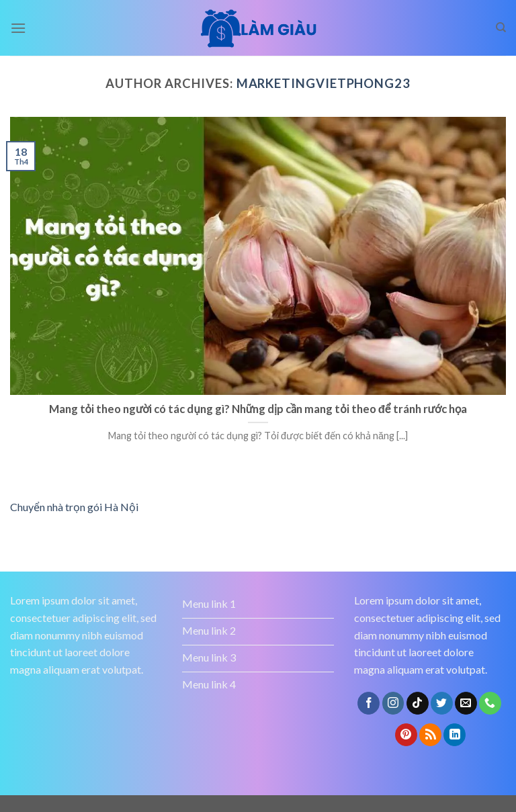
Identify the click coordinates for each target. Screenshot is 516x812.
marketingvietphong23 (324, 83)
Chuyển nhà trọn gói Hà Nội (74, 507)
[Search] (501, 28)
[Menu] (18, 28)
